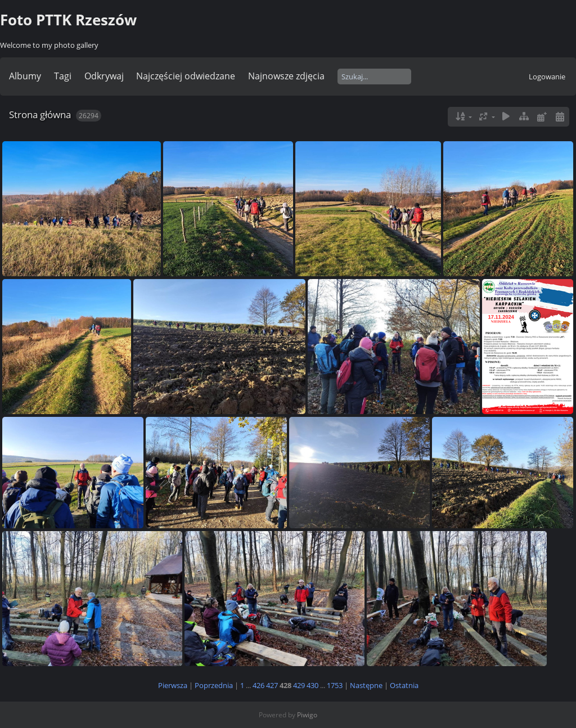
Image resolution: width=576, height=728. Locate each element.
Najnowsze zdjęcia (286, 76)
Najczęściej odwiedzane (186, 76)
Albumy (25, 76)
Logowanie (547, 77)
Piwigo (307, 715)
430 (312, 685)
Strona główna (40, 114)
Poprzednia (214, 685)
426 (258, 685)
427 (272, 685)
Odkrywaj (104, 76)
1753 (335, 685)
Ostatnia (404, 685)
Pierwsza (173, 685)
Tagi (63, 76)
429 (299, 685)
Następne (366, 685)
